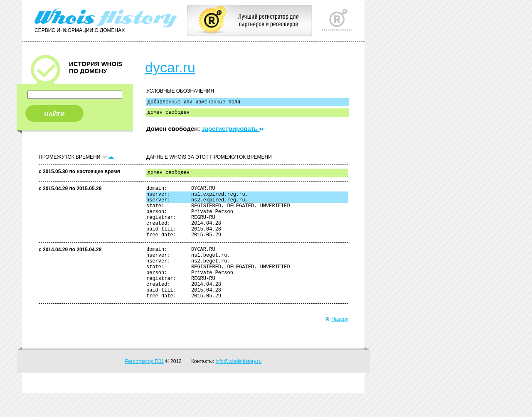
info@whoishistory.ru (239, 385)
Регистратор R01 (145, 385)
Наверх (337, 343)
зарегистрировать (233, 131)
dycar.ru (170, 67)
